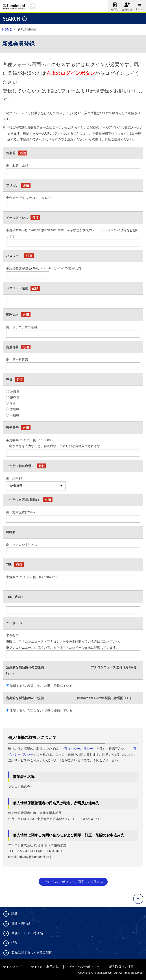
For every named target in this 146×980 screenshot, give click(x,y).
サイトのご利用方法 (45, 967)
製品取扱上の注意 (121, 967)
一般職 (15, 415)
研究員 (15, 398)
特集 (15, 943)
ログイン (114, 5)
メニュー (139, 5)
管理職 (15, 409)
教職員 (15, 392)
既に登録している (60, 686)
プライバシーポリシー (77, 749)
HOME (7, 29)
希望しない (35, 686)
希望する (16, 686)
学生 (13, 404)
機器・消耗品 (21, 923)
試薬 (15, 913)
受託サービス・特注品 (27, 933)
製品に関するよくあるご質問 (32, 952)
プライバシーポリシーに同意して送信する (73, 882)
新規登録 (127, 10)
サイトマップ (12, 967)
